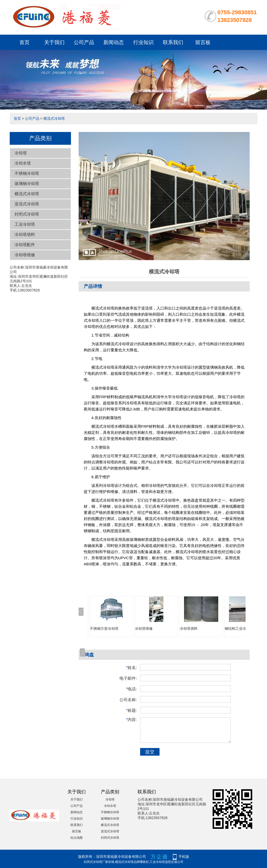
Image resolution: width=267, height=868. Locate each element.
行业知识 (143, 42)
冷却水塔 (23, 163)
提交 (150, 752)
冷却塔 (21, 153)
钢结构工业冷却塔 (239, 629)
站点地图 (77, 838)
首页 (25, 42)
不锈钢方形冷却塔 (104, 629)
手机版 (184, 857)
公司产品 (84, 42)
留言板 (203, 42)
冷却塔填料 (25, 235)
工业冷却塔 (25, 224)
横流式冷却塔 (54, 118)
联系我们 (173, 42)
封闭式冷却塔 (27, 214)
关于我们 (54, 42)
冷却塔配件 (25, 245)
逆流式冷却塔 (27, 204)
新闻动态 (114, 42)
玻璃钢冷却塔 (27, 184)
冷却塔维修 (25, 255)
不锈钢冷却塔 (27, 173)
